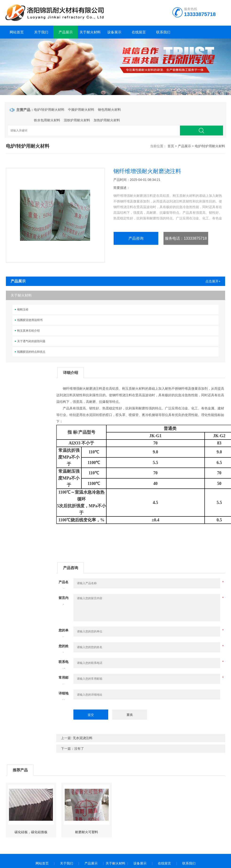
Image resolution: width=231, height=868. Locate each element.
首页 (171, 146)
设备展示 (114, 32)
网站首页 (17, 32)
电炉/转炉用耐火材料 (49, 110)
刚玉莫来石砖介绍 (28, 331)
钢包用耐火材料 (109, 110)
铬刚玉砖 (23, 309)
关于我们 (41, 32)
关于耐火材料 (90, 32)
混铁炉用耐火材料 (77, 120)
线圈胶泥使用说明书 (30, 320)
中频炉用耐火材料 (81, 110)
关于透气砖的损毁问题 (31, 341)
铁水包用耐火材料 (47, 120)
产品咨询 (136, 238)
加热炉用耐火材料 (107, 120)
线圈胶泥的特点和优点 (31, 352)
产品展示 (66, 32)
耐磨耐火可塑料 (87, 832)
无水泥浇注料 (83, 738)
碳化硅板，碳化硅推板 (31, 832)
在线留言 (139, 32)
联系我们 (163, 32)
